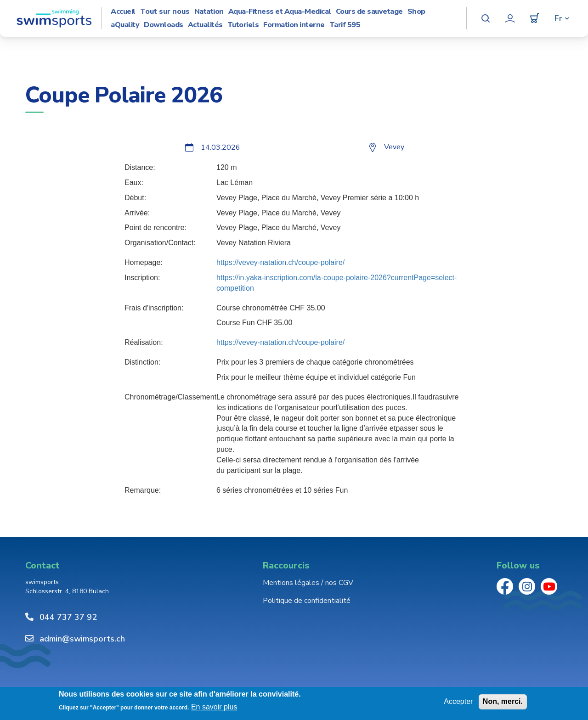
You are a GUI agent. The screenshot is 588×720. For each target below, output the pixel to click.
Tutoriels (243, 25)
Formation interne (294, 25)
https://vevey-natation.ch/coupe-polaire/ (280, 262)
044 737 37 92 (68, 617)
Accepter (458, 701)
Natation (209, 12)
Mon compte (510, 18)
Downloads (164, 25)
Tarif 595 (345, 25)
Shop (416, 12)
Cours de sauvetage (369, 12)
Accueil (123, 12)
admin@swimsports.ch (82, 639)
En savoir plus (214, 707)
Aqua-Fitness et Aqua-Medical (280, 12)
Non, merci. (503, 701)
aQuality (125, 25)
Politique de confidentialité (307, 601)
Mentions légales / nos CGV (308, 583)
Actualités (205, 25)
